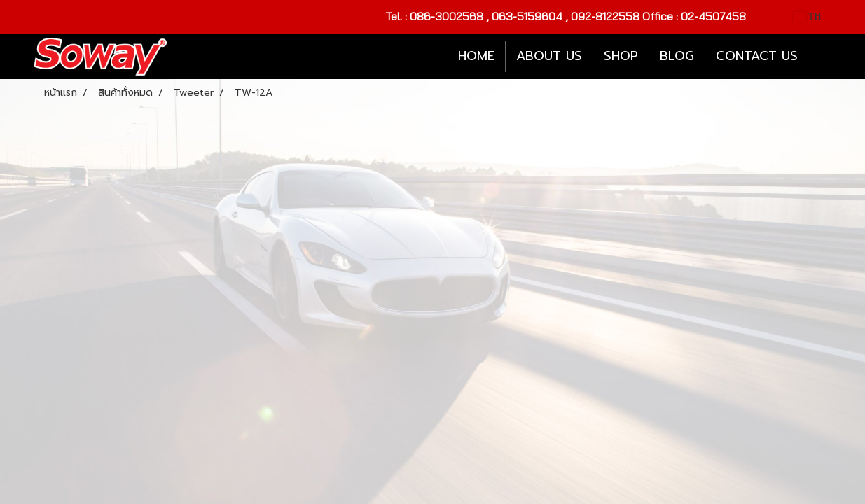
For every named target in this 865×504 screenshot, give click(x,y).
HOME (476, 56)
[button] (821, 57)
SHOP (621, 56)
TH (807, 16)
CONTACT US (757, 56)
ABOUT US (549, 56)
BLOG (677, 56)
